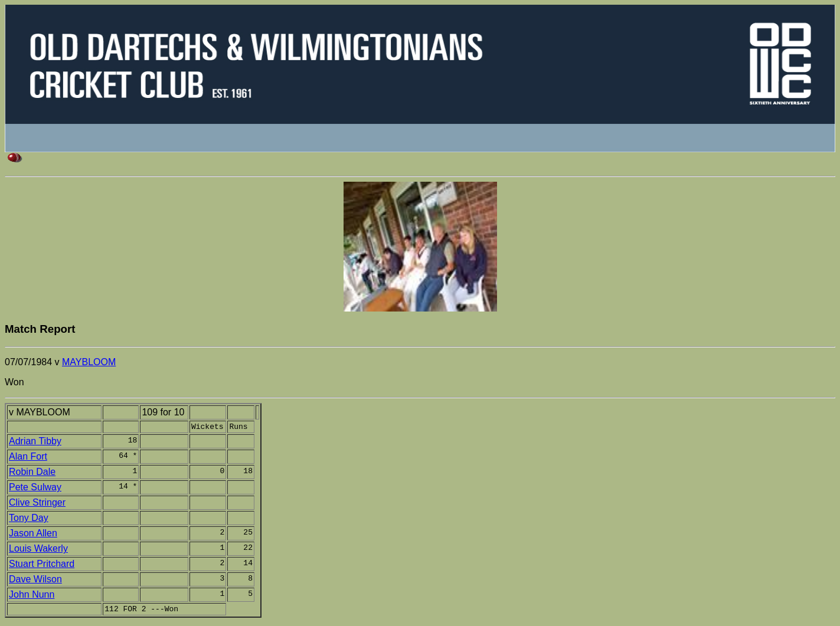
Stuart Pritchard (42, 566)
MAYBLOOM (89, 362)
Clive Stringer (37, 504)
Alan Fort (28, 458)
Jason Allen (33, 535)
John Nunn (32, 596)
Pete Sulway (35, 489)
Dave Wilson (35, 581)
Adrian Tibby (35, 443)
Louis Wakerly (38, 550)
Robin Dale (32, 473)
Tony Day (29, 520)
